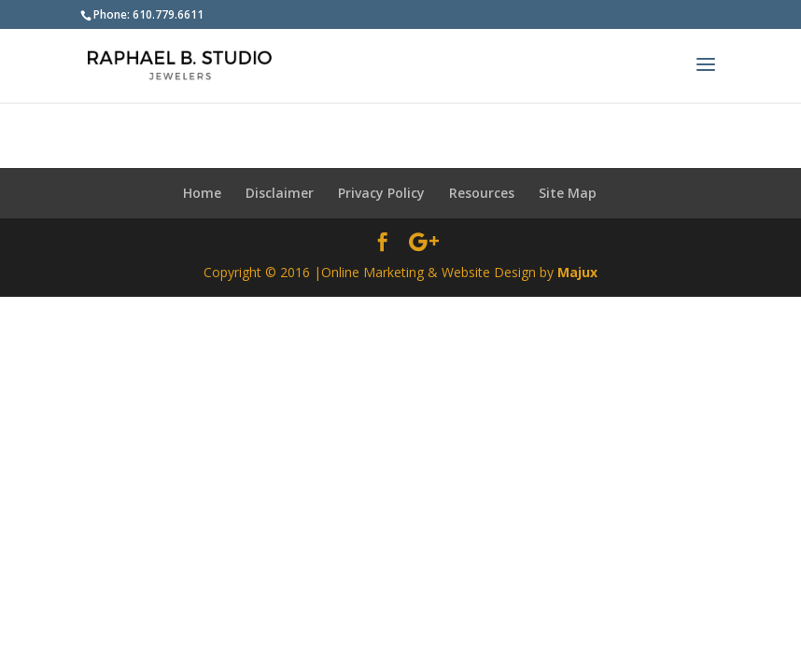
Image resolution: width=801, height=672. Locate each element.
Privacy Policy (381, 193)
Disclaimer (280, 193)
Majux (577, 272)
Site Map (568, 193)
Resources (482, 193)
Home (202, 193)
